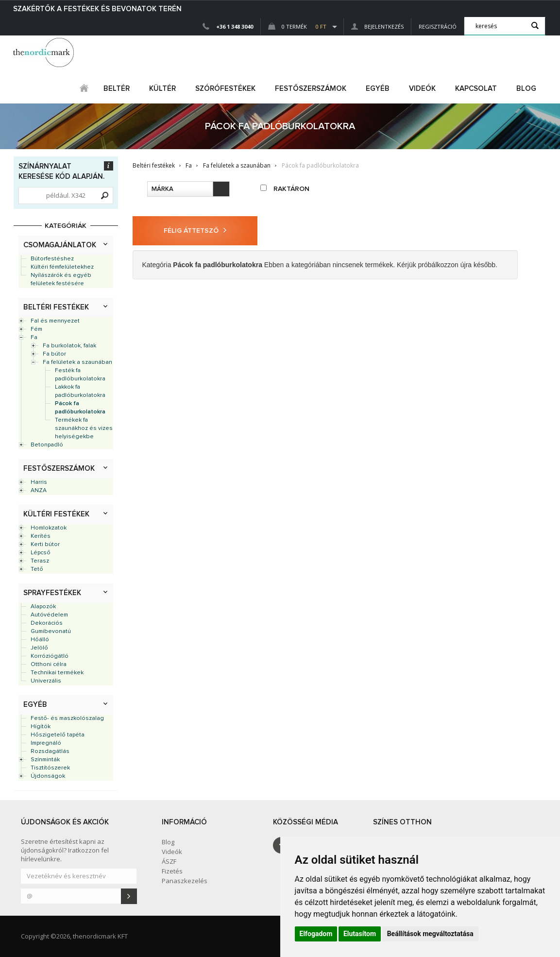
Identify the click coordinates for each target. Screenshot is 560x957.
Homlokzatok (49, 528)
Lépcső (41, 553)
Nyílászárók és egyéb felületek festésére (61, 280)
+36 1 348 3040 (235, 26)
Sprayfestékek (52, 593)
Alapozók (43, 607)
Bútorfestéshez (52, 259)
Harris (39, 482)
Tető (37, 569)
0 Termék (297, 26)
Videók (422, 89)
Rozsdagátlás (50, 752)
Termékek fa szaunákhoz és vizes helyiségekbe (84, 428)
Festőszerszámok (59, 469)
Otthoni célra (49, 665)
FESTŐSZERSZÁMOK (311, 89)
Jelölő (39, 648)
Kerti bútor (45, 545)
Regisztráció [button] (438, 26)
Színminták (45, 760)
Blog (526, 89)
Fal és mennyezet (55, 321)
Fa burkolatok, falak (69, 346)
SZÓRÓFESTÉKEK (225, 89)
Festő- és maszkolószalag (67, 718)
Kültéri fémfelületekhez (62, 267)
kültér (162, 89)
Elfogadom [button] (316, 934)
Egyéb (35, 705)
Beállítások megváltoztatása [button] (430, 934)
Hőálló (40, 640)
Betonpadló (47, 445)
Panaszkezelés (185, 881)
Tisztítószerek (50, 768)
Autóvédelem (49, 615)
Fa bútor (54, 354)
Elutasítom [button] (360, 934)
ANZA (39, 491)
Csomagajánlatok (60, 245)
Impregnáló (46, 743)
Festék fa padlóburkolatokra (80, 375)
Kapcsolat (476, 89)
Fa (34, 338)
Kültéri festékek (56, 514)
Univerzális (46, 681)
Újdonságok (48, 776)
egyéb (378, 89)
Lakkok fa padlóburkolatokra (80, 391)
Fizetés (172, 871)
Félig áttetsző (195, 231)
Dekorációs (47, 623)
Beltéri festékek (56, 307)
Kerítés (41, 536)
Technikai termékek (57, 673)
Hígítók (41, 727)
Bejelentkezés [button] (377, 26)
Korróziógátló (50, 656)
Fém (36, 329)
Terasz (40, 561)
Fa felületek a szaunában (77, 362)
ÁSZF (169, 861)
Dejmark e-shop (45, 52)
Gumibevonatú (51, 632)
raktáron (285, 188)
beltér (117, 89)
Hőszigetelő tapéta (58, 735)
